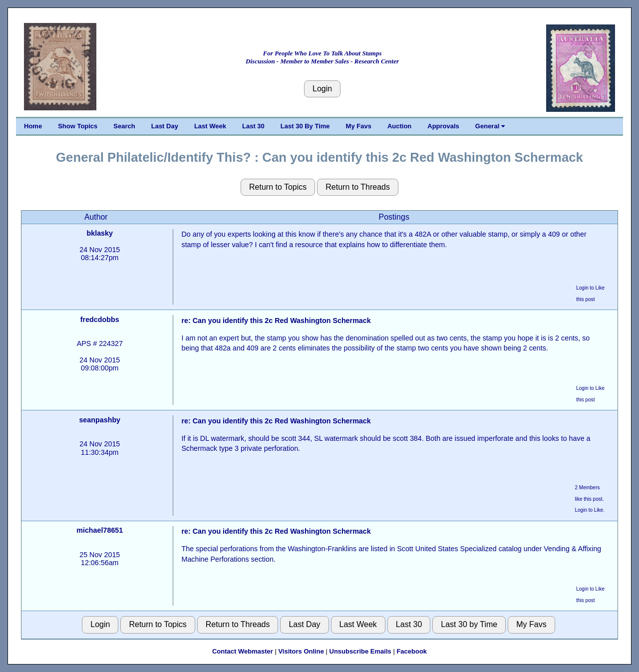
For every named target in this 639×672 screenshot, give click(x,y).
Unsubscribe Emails (360, 651)
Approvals (443, 126)
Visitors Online (301, 651)
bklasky (100, 233)
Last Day (165, 126)
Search (124, 126)
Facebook (412, 651)
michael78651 (100, 530)
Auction (399, 126)
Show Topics (78, 126)
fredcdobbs (100, 320)
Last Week (210, 126)
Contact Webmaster (243, 651)
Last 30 (253, 126)
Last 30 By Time (305, 126)
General (490, 126)
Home (33, 126)
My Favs (359, 126)
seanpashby (100, 420)
